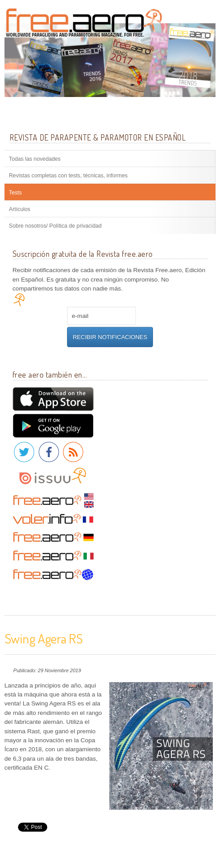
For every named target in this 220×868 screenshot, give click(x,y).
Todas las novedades (35, 159)
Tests (16, 193)
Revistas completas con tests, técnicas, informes (68, 176)
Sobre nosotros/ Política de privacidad (55, 226)
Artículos (20, 209)
